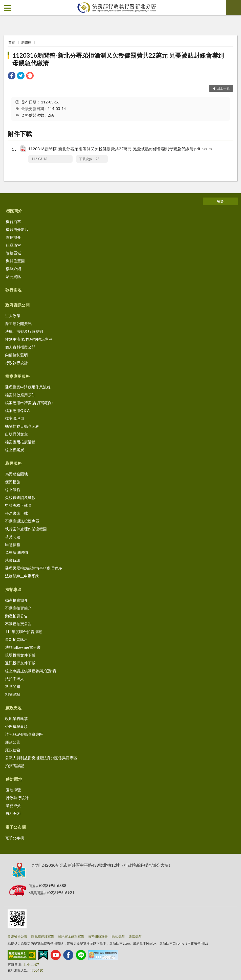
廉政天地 (13, 708)
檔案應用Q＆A (17, 410)
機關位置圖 (15, 261)
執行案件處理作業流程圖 (26, 529)
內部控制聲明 (16, 355)
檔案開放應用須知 (20, 395)
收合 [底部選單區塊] (221, 201)
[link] (12, 76)
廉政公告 (13, 742)
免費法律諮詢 (16, 552)
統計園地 (14, 779)
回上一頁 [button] (223, 88)
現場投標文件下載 (20, 655)
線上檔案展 (15, 450)
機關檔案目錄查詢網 (22, 426)
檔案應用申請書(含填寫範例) (29, 403)
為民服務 (13, 463)
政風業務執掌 (16, 718)
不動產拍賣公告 (18, 624)
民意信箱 (13, 545)
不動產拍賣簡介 (18, 608)
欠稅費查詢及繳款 (20, 497)
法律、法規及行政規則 (24, 331)
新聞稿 (26, 42)
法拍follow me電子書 (23, 647)
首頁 (12, 42)
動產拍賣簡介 (16, 600)
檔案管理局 (15, 418)
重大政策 (13, 316)
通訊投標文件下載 (20, 663)
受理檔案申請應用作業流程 (28, 387)
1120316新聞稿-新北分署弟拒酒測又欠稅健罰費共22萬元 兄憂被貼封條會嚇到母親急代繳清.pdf (120, 149)
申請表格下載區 (18, 505)
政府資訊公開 (17, 305)
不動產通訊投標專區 (22, 521)
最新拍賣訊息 (16, 639)
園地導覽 (13, 790)
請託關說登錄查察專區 (24, 734)
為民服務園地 (16, 474)
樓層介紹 (13, 269)
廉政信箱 (13, 750)
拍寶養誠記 (15, 766)
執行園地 (13, 290)
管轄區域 (13, 253)
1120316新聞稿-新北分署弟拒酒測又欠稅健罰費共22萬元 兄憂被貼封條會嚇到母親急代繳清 (118, 59)
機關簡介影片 (17, 229)
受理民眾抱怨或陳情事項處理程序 (34, 568)
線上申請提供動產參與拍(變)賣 (31, 671)
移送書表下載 (16, 513)
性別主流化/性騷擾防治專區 (29, 339)
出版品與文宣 (16, 434)
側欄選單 (8, 8)
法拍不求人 (15, 679)
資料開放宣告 (98, 936)
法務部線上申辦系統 (22, 576)
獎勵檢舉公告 (17, 936)
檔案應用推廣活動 (20, 442)
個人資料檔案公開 (20, 347)
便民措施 (13, 482)
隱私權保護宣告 (43, 936)
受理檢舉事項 (16, 726)
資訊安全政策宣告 (71, 936)
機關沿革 (13, 222)
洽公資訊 (13, 276)
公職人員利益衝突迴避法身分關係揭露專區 (41, 758)
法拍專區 (13, 589)
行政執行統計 (16, 363)
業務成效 (13, 805)
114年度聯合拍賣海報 (24, 631)
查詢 (233, 8)
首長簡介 (13, 237)
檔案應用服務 (17, 376)
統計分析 (13, 813)
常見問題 (13, 537)
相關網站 (13, 694)
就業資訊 (13, 560)
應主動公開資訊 (18, 323)
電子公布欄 (15, 827)
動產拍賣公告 (16, 616)
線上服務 (13, 490)
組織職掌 (13, 245)
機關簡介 (14, 211)
